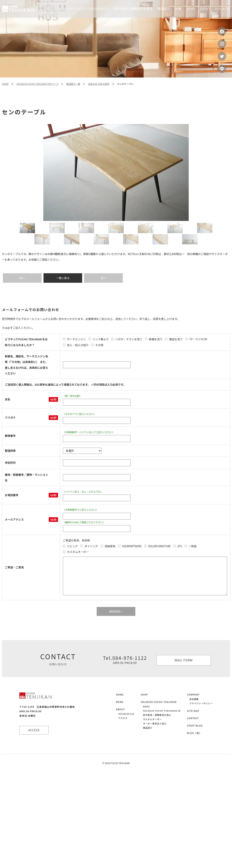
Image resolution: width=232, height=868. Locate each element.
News (191, 9)
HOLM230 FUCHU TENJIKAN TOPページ (38, 84)
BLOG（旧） (194, 742)
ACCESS (35, 739)
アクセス (123, 727)
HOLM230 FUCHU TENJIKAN (159, 711)
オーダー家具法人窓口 (155, 732)
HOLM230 (223, 9)
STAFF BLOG (195, 734)
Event (205, 9)
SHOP (144, 703)
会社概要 (194, 708)
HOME (5, 84)
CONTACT (193, 727)
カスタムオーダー (152, 728)
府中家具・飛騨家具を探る (133, 9)
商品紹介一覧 (73, 84)
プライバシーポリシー (201, 712)
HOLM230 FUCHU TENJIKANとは (84, 9)
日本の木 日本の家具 (99, 84)
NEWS (120, 711)
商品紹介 (148, 736)
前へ (22, 286)
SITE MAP (193, 719)
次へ (103, 286)
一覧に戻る (63, 286)
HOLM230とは (126, 722)
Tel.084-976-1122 (125, 668)
